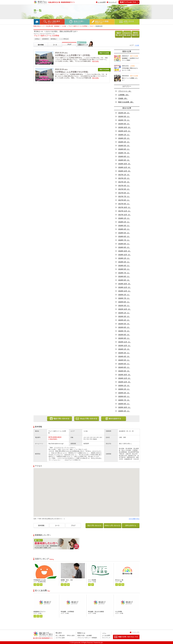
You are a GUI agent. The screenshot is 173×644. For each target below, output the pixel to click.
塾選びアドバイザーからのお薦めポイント (84, 49)
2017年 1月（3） (124, 175)
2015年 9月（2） (124, 124)
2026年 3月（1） (124, 411)
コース (51, 48)
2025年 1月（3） (124, 386)
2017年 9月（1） (124, 204)
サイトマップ (112, 2)
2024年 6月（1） (124, 364)
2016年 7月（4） (124, 153)
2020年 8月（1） (124, 302)
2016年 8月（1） (124, 156)
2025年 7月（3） (124, 400)
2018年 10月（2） (125, 251)
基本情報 (37, 48)
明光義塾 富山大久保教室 (96, 612)
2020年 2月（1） (124, 295)
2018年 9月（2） (124, 247)
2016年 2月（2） (124, 138)
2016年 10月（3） (125, 164)
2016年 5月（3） (124, 146)
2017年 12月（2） (125, 215)
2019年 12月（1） (125, 291)
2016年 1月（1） (124, 135)
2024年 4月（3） (124, 356)
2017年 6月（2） (124, 193)
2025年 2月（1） (124, 389)
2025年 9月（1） (124, 404)
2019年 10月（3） (125, 284)
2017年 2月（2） (124, 178)
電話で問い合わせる (118, 38)
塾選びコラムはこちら (127, 4)
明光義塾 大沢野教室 (67, 612)
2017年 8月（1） (124, 200)
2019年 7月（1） (124, 273)
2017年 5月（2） (124, 189)
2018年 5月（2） (124, 233)
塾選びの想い (81, 636)
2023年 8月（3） (124, 335)
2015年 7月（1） (124, 120)
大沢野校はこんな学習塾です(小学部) (71, 72)
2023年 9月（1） (124, 338)
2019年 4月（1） (124, 266)
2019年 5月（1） (124, 269)
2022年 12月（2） (125, 309)
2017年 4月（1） (124, 186)
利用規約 (94, 638)
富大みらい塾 (119, 580)
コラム (104, 633)
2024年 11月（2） (125, 378)
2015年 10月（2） (125, 127)
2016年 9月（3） (124, 160)
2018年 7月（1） (124, 240)
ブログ (91, 26)
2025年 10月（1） (125, 407)
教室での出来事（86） (126, 102)
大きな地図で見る (134, 519)
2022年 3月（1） (124, 306)
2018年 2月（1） (124, 222)
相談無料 (37, 551)
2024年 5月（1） (124, 360)
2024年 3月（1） (124, 353)
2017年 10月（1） (125, 207)
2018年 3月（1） (124, 226)
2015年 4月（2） (124, 113)
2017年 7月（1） (124, 196)
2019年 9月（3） (124, 280)
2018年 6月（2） (124, 236)
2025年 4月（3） (124, 393)
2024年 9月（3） (124, 371)
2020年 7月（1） (124, 298)
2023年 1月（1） (124, 313)
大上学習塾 (119, 612)
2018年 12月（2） (125, 255)
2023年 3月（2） (124, 316)
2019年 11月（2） (125, 287)
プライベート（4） (125, 91)
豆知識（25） (123, 98)
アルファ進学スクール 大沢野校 (78, 26)
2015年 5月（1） (124, 116)
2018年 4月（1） (124, 229)
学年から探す (71, 636)
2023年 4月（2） (124, 320)
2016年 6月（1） (124, 149)
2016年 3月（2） (124, 142)
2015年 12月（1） (125, 131)
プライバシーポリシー (84, 638)
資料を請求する (135, 38)
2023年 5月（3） (124, 324)
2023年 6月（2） (124, 327)
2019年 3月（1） (124, 262)
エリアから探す (60, 638)
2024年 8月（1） (124, 367)
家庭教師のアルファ (39, 612)
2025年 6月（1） (124, 396)
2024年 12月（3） (125, 382)
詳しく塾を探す (60, 636)
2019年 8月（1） (124, 276)
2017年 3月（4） (124, 182)
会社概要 (89, 636)
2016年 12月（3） (125, 171)
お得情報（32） (124, 95)
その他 (64, 26)
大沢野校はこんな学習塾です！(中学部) (72, 55)
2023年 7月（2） (124, 331)
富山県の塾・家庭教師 (53, 26)
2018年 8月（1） (124, 244)
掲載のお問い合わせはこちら (124, 640)
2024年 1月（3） (124, 349)
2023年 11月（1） (125, 342)
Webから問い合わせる (127, 38)
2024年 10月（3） (125, 375)
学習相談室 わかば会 (40, 580)
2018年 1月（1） (124, 218)
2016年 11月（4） (125, 167)
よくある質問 (102, 2)
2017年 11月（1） (125, 211)
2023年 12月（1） (125, 346)
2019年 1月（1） (124, 258)
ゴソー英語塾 (92, 580)
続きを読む (96, 61)
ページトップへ (136, 632)
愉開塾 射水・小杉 (67, 580)
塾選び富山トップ (39, 26)
